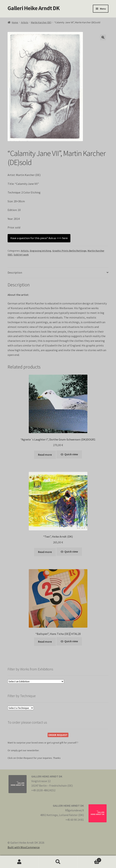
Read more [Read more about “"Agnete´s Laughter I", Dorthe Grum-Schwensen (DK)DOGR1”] (45, 455)
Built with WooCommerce (24, 847)
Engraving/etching (40, 251)
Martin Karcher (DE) (41, 22)
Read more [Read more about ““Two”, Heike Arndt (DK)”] (45, 552)
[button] (103, 37)
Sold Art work (21, 255)
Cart (89, 859)
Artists (25, 22)
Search (58, 862)
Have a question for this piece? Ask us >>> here (39, 238)
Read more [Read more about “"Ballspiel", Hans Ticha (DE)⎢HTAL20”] (45, 642)
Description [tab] (15, 272)
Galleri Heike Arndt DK (34, 8)
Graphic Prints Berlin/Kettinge (69, 251)
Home (15, 22)
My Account (19, 862)
